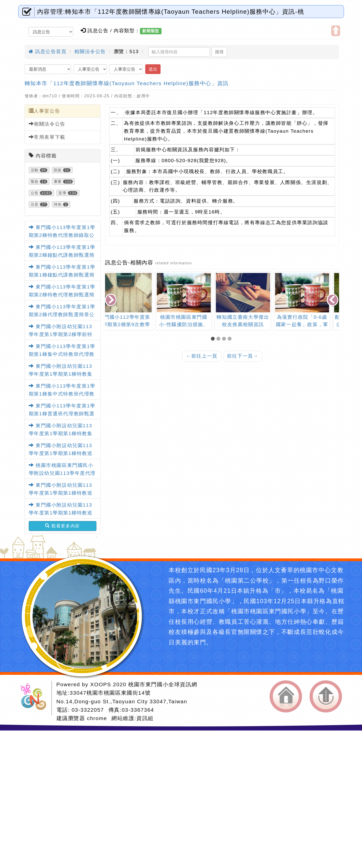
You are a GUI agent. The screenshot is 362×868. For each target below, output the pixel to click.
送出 (153, 69)
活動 (35, 170)
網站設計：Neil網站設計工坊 (35, 698)
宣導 (62, 193)
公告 (35, 193)
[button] (214, 339)
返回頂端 (326, 696)
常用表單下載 (47, 137)
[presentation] (111, 301)
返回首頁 (286, 696)
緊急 (35, 181)
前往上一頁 (202, 356)
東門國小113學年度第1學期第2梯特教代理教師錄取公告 (62, 235)
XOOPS (101, 684)
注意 (35, 204)
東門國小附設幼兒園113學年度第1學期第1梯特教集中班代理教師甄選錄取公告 (61, 374)
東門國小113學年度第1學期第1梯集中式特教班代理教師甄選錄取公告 (62, 354)
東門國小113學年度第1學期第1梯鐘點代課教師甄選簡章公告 (62, 275)
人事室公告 (45, 111)
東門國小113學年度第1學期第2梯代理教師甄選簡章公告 (62, 314)
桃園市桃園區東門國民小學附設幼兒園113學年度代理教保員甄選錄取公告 (62, 473)
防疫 (58, 170)
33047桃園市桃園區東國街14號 (110, 693)
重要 (58, 181)
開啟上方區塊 (336, 31)
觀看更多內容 (62, 526)
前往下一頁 (243, 356)
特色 (58, 204)
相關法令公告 (90, 51)
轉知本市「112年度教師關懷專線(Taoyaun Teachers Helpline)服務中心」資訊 (127, 83)
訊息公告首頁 (48, 51)
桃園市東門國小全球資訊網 (163, 684)
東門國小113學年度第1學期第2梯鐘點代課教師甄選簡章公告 (62, 255)
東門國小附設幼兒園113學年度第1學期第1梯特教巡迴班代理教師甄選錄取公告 (61, 453)
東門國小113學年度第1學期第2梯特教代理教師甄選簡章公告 (62, 295)
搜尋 (219, 52)
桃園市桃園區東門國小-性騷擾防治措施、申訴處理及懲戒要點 (193, 324)
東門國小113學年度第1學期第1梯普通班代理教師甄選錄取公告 (62, 414)
